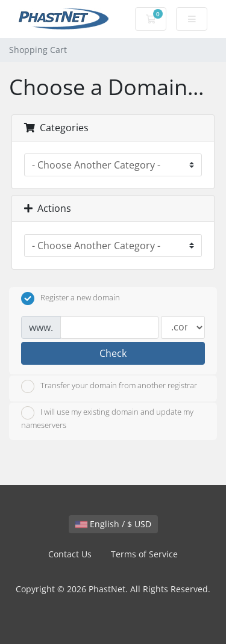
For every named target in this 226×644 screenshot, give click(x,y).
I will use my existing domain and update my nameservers (107, 418)
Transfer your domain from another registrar (109, 386)
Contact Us (70, 554)
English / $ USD (113, 524)
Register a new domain (71, 299)
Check (113, 353)
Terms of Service (144, 554)
